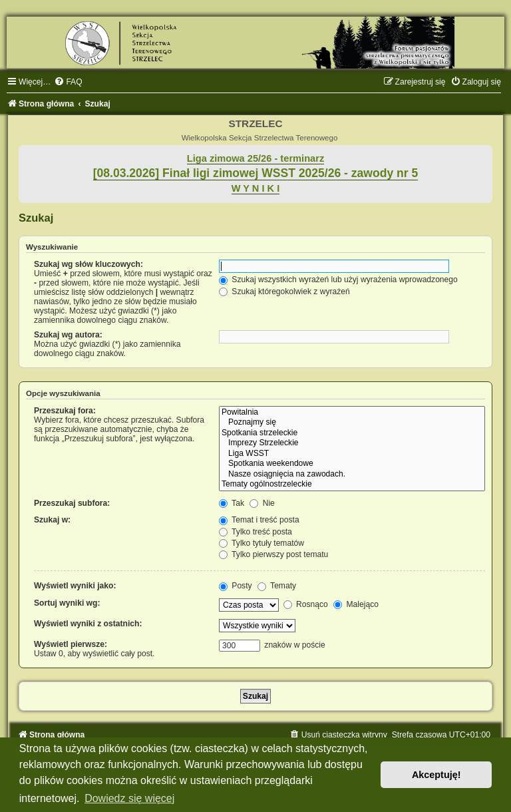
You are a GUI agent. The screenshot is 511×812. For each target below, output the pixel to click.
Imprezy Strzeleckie (352, 443)
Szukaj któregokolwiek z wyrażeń (284, 292)
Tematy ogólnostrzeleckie (352, 485)
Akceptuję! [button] (436, 775)
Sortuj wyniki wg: (67, 603)
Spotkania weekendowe (352, 464)
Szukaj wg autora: (68, 335)
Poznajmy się (352, 423)
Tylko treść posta (255, 532)
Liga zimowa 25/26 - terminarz (255, 158)
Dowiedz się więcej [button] (129, 798)
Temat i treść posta (259, 520)
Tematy (277, 586)
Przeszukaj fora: (65, 411)
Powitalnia (352, 413)
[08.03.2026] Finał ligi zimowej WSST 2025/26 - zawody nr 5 (256, 173)
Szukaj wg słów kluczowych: (88, 264)
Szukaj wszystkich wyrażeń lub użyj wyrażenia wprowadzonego (338, 280)
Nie (262, 503)
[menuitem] (68, 82)
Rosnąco (306, 604)
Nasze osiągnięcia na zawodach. (352, 475)
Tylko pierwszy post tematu (273, 554)
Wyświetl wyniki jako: (75, 586)
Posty (236, 586)
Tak (232, 503)
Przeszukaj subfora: (72, 503)
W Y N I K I (256, 188)
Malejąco (356, 604)
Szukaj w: (52, 520)
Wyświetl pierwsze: (71, 644)
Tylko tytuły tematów (261, 543)
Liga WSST (352, 454)
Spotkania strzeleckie (352, 433)
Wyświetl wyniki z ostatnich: (88, 624)
